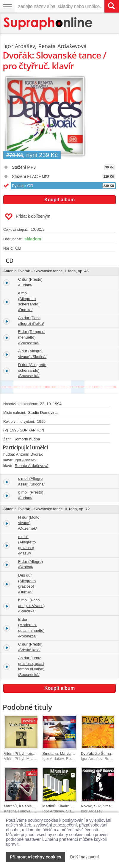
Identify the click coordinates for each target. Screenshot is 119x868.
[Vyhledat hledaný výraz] (112, 6)
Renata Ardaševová (63, 46)
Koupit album (59, 200)
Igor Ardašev (19, 46)
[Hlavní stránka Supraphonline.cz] (48, 23)
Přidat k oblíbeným (28, 217)
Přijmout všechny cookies (36, 857)
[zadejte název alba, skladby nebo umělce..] (60, 6)
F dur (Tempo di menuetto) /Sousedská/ (32, 337)
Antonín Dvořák (29, 454)
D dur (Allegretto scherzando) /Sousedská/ (32, 370)
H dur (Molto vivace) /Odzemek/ (29, 523)
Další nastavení (85, 857)
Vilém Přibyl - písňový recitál (28, 753)
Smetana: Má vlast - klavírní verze (72, 753)
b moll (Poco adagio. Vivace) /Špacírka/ (31, 606)
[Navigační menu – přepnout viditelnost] (7, 6)
